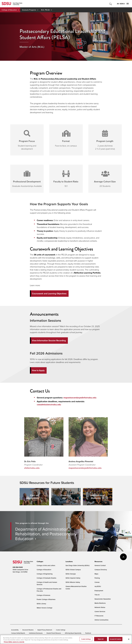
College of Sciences (43, 595)
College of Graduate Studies (46, 578)
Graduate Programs (29, 10)
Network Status (100, 607)
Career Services (100, 611)
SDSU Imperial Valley (73, 578)
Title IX (97, 595)
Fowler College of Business (46, 599)
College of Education (9, 10)
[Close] (129, 640)
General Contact (100, 565)
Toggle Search (111, 4)
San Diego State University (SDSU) (77, 565)
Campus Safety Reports (18, 633)
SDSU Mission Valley (73, 582)
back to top (123, 557)
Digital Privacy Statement (45, 630)
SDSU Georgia (71, 574)
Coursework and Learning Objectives (49, 294)
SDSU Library (41, 604)
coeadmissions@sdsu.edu (49, 405)
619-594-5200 (18, 567)
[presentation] (40, 562)
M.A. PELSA (45, 10)
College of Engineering (45, 574)
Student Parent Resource (54, 633)
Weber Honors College (44, 608)
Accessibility (15, 630)
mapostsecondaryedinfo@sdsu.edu (80, 398)
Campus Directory (101, 570)
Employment (99, 591)
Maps (96, 574)
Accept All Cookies (116, 640)
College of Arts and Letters (46, 565)
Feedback (88, 633)
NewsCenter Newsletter (103, 599)
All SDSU (123, 4)
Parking (97, 578)
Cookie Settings (61, 630)
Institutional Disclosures (36, 633)
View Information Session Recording (49, 341)
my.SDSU (98, 586)
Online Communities (101, 620)
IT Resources (99, 616)
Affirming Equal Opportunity (73, 633)
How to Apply (38, 370)
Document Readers (28, 630)
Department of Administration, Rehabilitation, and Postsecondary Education (46, 534)
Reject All (101, 640)
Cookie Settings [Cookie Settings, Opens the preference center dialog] (86, 640)
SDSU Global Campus (73, 570)
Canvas (97, 582)
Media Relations (100, 603)
